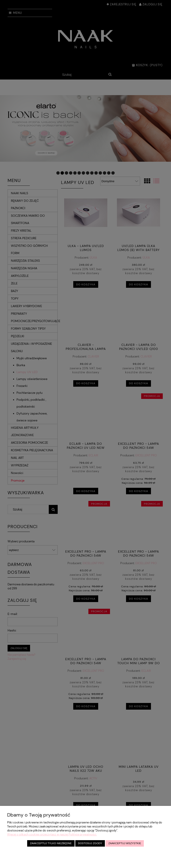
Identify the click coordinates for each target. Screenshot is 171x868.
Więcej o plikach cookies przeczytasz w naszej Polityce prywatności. (52, 834)
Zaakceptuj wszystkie (125, 843)
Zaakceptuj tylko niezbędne (51, 843)
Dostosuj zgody (90, 843)
